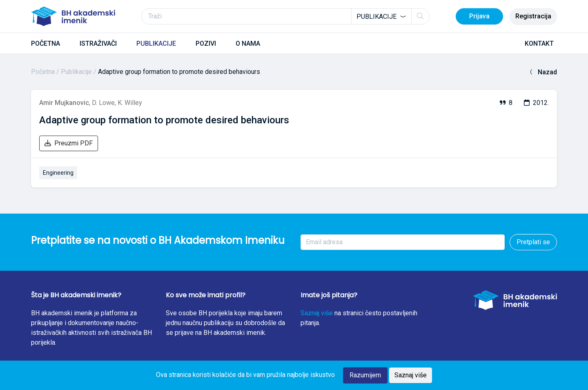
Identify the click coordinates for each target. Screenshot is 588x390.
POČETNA (46, 43)
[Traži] (285, 16)
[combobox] (381, 16)
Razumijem (365, 375)
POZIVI (206, 43)
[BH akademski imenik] (73, 16)
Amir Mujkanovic (64, 103)
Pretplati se (533, 242)
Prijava (479, 16)
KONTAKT (539, 43)
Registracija (533, 16)
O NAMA (248, 43)
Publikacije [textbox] (376, 17)
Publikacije (76, 72)
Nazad (542, 72)
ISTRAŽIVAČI (98, 43)
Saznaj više (317, 313)
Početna (43, 72)
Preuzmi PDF (69, 143)
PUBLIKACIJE (156, 43)
